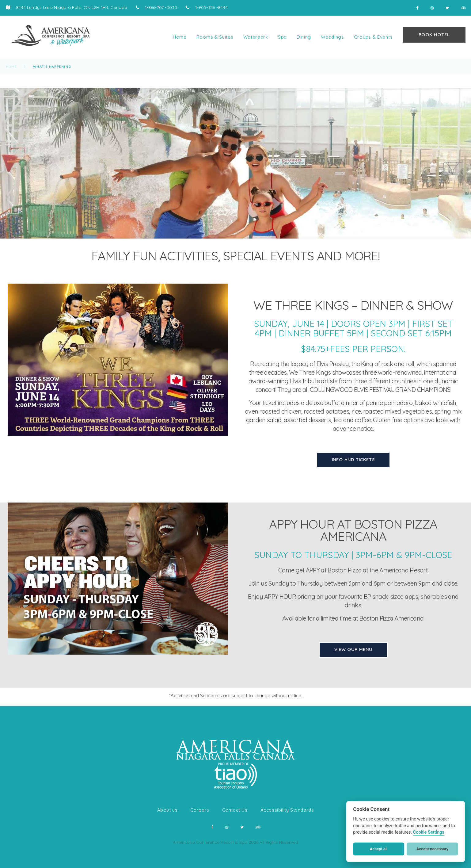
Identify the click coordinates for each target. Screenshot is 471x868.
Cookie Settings (429, 832)
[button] (12, 856)
